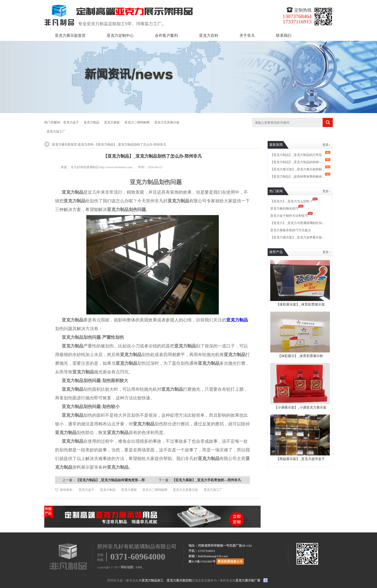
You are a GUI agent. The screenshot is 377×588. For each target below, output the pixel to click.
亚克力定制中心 (120, 35)
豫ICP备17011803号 (202, 561)
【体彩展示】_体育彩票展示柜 (300, 356)
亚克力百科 (209, 35)
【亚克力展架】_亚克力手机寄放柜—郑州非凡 (206, 480)
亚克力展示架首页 (70, 35)
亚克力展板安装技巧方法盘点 (291, 230)
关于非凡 (247, 35)
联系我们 (284, 35)
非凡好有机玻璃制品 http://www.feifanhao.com (102, 167)
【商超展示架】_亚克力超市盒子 (300, 459)
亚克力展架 (112, 122)
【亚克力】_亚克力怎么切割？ (291, 201)
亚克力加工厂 (56, 131)
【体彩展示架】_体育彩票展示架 (300, 304)
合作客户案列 (166, 35)
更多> (326, 145)
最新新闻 (276, 145)
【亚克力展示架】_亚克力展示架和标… (298, 169)
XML (139, 567)
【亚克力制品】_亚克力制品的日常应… (298, 155)
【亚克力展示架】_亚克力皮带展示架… (298, 237)
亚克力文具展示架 (167, 122)
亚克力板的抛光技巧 (284, 208)
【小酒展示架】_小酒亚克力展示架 (300, 407)
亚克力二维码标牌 (137, 122)
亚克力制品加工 (153, 580)
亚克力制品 (91, 122)
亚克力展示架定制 (179, 580)
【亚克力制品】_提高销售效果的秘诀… (298, 176)
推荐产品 (276, 252)
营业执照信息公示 (230, 561)
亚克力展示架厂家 (248, 580)
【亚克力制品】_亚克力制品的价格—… (298, 162)
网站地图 (127, 567)
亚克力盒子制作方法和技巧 (289, 216)
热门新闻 (276, 191)
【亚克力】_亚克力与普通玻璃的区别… (298, 223)
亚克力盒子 (71, 122)
